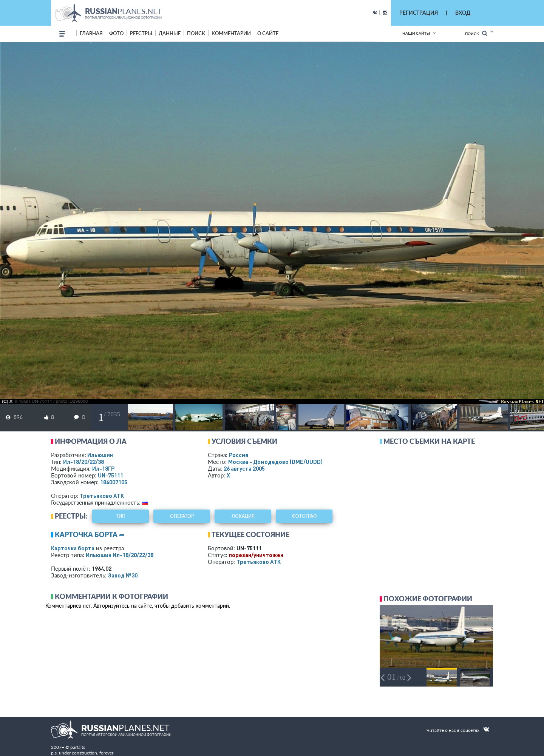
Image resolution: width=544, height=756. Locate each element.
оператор (182, 516)
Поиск (476, 33)
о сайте (268, 33)
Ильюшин (100, 455)
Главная (91, 33)
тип (121, 516)
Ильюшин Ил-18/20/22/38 (120, 555)
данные (170, 33)
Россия (239, 455)
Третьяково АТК (102, 496)
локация (243, 516)
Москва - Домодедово (275, 462)
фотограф (304, 516)
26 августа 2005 (244, 468)
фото (116, 33)
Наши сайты (416, 33)
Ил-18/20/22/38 (83, 462)
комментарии (231, 33)
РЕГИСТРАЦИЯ (419, 13)
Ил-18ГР (103, 468)
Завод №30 (123, 575)
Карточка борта (73, 548)
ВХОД (463, 13)
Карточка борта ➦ (90, 534)
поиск (196, 33)
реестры (141, 33)
